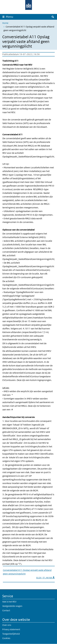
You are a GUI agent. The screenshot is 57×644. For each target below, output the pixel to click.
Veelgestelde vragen (12, 606)
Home (5, 23)
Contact (6, 610)
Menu (9, 17)
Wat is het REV (9, 602)
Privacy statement (11, 629)
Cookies (6, 638)
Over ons (7, 625)
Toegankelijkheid (11, 634)
